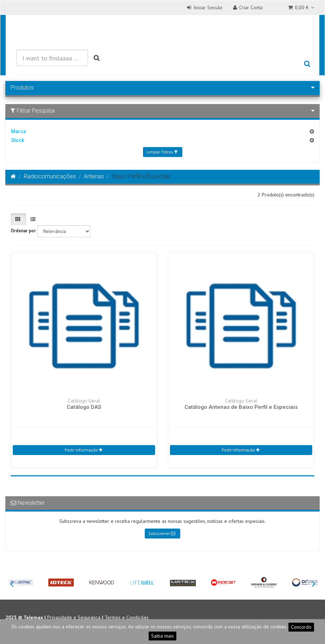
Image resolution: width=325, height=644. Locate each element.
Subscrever (162, 533)
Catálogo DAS (84, 407)
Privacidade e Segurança (74, 617)
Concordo (301, 627)
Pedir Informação (83, 450)
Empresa (274, 64)
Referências (226, 64)
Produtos (130, 64)
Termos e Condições (127, 617)
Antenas (94, 176)
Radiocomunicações (50, 176)
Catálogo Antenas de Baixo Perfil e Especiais (241, 407)
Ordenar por (23, 231)
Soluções (176, 64)
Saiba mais (162, 636)
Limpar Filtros (162, 152)
